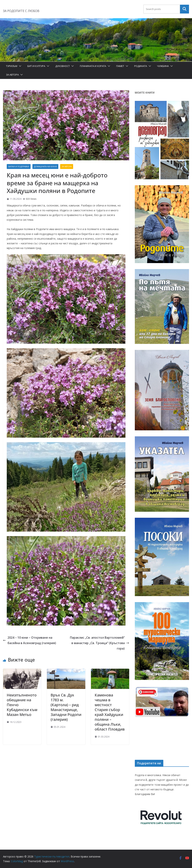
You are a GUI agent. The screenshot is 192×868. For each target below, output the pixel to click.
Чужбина (163, 66)
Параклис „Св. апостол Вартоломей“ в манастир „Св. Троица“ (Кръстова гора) (100, 643)
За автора (12, 75)
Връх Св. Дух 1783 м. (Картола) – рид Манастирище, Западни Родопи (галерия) (66, 707)
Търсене (184, 9)
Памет (120, 66)
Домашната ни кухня (45, 167)
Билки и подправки (19, 167)
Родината (141, 66)
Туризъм (12, 66)
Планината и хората (93, 66)
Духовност (63, 66)
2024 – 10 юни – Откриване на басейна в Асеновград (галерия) (30, 640)
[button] (19, 66)
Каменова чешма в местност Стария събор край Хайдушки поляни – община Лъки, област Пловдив (110, 712)
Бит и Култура (36, 66)
